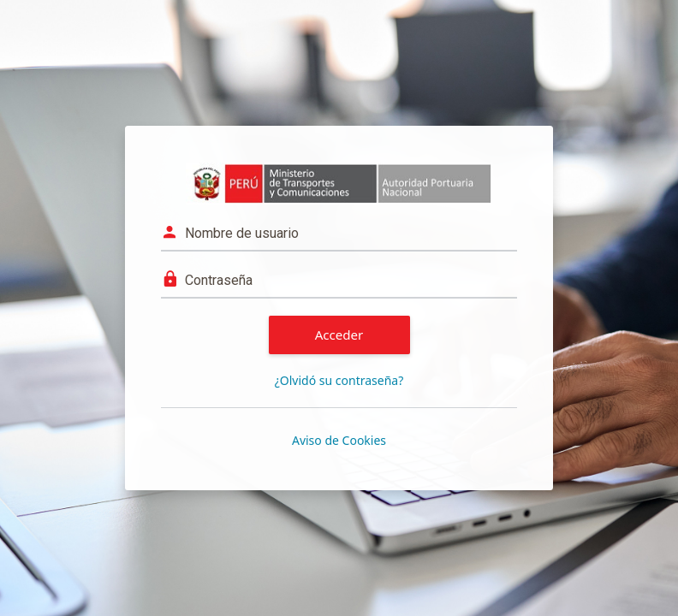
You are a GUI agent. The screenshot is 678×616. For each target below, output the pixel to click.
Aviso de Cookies (339, 440)
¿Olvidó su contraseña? (339, 380)
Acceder (339, 335)
